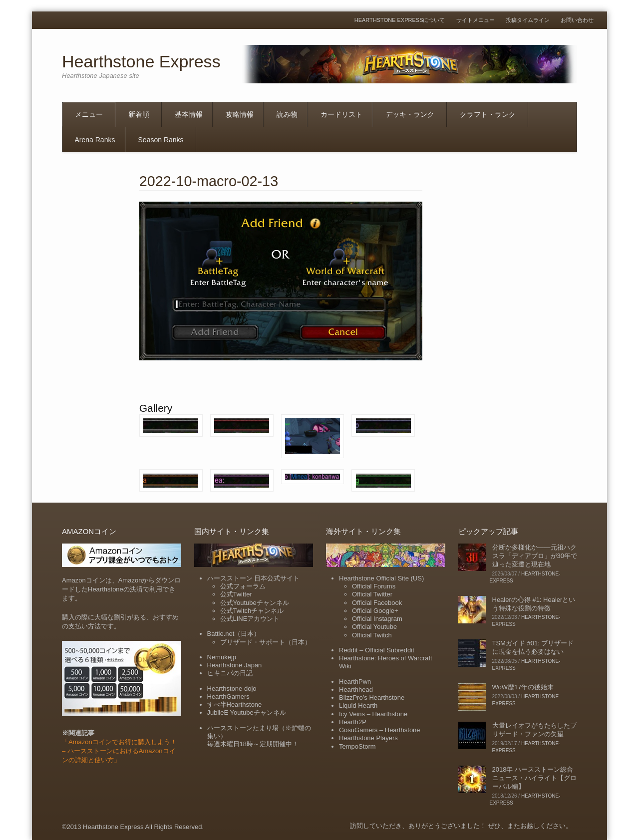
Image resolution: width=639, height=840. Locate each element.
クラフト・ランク (488, 114)
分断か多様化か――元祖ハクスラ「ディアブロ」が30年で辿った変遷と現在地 (535, 556)
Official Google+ (375, 611)
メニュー (89, 114)
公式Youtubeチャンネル (255, 603)
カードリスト (341, 114)
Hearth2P (353, 722)
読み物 (287, 114)
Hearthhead (356, 690)
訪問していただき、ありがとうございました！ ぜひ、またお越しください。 (461, 826)
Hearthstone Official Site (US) (381, 578)
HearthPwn (355, 682)
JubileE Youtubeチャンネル (247, 712)
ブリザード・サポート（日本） (266, 642)
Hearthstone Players (368, 738)
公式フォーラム (243, 586)
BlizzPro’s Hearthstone (372, 698)
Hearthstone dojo (232, 689)
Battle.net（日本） (234, 634)
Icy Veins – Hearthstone (373, 714)
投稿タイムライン (528, 20)
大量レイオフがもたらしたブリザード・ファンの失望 (534, 730)
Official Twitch (372, 635)
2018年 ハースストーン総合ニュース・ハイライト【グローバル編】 (534, 778)
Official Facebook (377, 603)
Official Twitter (372, 594)
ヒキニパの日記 (230, 673)
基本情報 (189, 114)
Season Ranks (161, 140)
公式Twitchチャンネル (252, 611)
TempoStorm (357, 746)
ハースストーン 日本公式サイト (254, 578)
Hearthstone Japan (235, 665)
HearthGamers (228, 697)
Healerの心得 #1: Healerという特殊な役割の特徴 (534, 604)
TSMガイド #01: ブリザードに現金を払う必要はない (533, 647)
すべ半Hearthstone (235, 704)
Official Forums (374, 586)
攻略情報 (240, 114)
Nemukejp (222, 657)
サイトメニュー (476, 20)
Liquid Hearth (358, 705)
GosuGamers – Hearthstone (380, 730)
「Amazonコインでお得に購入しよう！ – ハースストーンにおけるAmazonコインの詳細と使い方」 (119, 751)
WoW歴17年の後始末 (523, 687)
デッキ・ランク (410, 114)
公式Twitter (236, 594)
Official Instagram (377, 619)
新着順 (139, 114)
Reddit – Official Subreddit (377, 650)
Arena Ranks (95, 140)
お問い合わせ (577, 20)
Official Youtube (374, 627)
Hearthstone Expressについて (400, 20)
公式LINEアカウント (250, 619)
